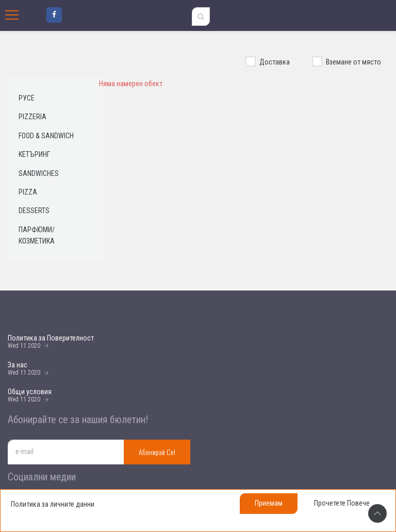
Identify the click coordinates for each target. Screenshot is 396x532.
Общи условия (30, 392)
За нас (18, 365)
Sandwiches (39, 173)
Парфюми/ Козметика (37, 235)
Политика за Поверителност (51, 338)
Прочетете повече (342, 503)
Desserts (34, 211)
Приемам (269, 503)
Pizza (28, 192)
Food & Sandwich (46, 136)
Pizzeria (32, 117)
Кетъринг (34, 154)
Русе (27, 98)
